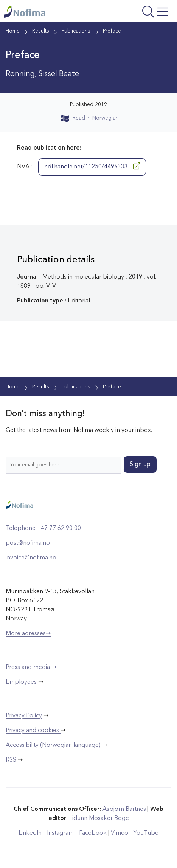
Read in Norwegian (90, 118)
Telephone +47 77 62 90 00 (43, 528)
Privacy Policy (24, 716)
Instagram (60, 833)
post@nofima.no (28, 543)
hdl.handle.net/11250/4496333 (92, 166)
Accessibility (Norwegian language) (53, 745)
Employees (21, 682)
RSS (11, 760)
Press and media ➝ (31, 667)
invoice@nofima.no (31, 558)
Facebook (93, 833)
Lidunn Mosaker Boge (99, 818)
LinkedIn (30, 833)
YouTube (146, 833)
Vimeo (120, 833)
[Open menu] (141, 13)
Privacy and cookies (33, 731)
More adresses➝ (28, 634)
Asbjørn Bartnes (124, 809)
